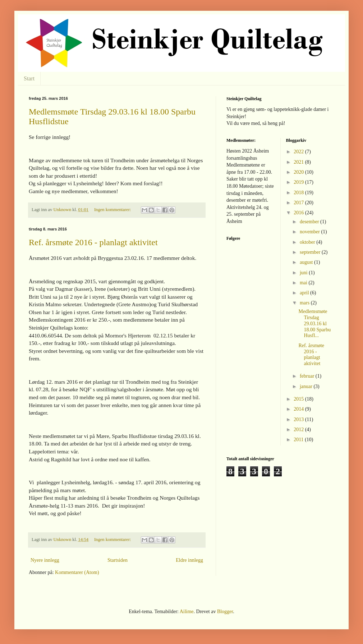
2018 (299, 193)
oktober (308, 242)
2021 (299, 162)
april (305, 293)
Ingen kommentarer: (113, 210)
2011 (299, 440)
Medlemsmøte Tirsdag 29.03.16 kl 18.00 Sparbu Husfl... (314, 323)
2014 (299, 409)
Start (29, 78)
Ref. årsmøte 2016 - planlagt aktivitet (93, 242)
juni (304, 273)
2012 (299, 430)
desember (310, 222)
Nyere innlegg (45, 560)
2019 (299, 182)
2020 (299, 172)
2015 (299, 399)
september (311, 252)
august (307, 262)
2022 (299, 152)
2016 (299, 213)
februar (308, 376)
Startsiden (118, 560)
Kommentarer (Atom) (77, 572)
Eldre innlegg (189, 560)
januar (307, 386)
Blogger (225, 612)
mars (305, 303)
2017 (299, 203)
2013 (299, 419)
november (310, 232)
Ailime (187, 612)
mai (304, 283)
